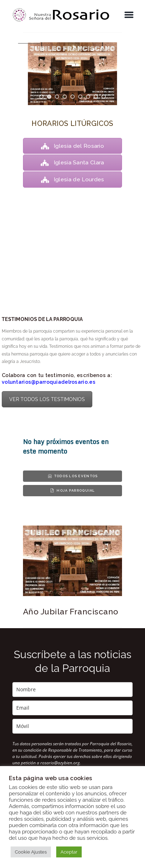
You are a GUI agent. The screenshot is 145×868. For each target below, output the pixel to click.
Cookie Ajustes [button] (31, 852)
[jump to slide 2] (49, 97)
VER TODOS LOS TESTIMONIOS (47, 399)
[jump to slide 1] (41, 97)
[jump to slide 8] (96, 97)
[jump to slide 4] (65, 97)
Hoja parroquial (72, 490)
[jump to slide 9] (104, 97)
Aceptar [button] (69, 852)
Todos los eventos (73, 476)
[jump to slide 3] (57, 97)
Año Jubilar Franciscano (71, 612)
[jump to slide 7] (88, 97)
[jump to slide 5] (72, 97)
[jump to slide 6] (80, 97)
